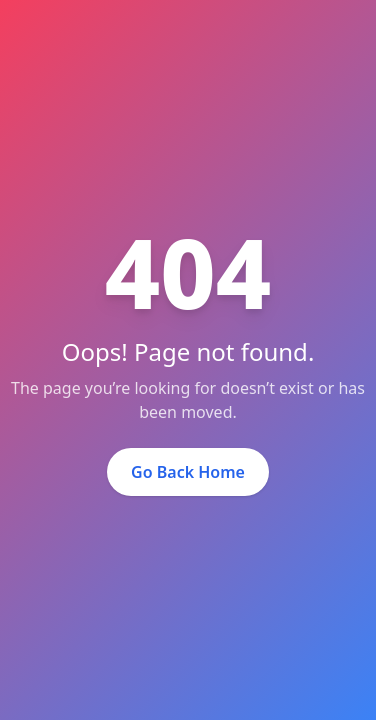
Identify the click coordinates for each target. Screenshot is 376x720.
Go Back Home (188, 472)
